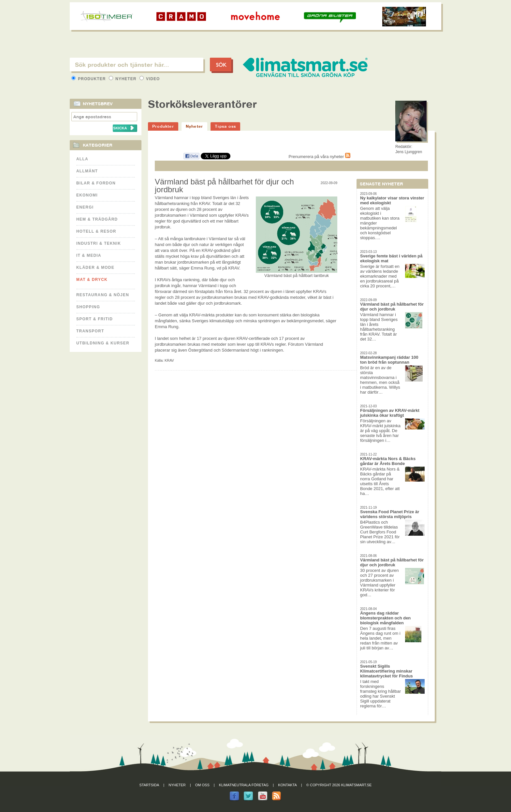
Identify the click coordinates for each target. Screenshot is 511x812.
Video (150, 79)
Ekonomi (87, 195)
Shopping (88, 307)
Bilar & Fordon (96, 183)
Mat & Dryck (92, 280)
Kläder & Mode (95, 268)
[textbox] (137, 65)
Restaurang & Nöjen (103, 295)
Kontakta (287, 785)
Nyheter (123, 79)
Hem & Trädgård (97, 219)
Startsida (149, 785)
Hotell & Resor (96, 231)
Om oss (202, 785)
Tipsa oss (225, 126)
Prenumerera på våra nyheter (320, 157)
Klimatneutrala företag (244, 785)
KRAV (169, 360)
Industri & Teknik (99, 243)
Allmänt (87, 171)
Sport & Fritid (95, 319)
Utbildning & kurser (103, 343)
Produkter (89, 79)
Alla (82, 159)
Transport (90, 331)
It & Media (89, 255)
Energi (85, 207)
